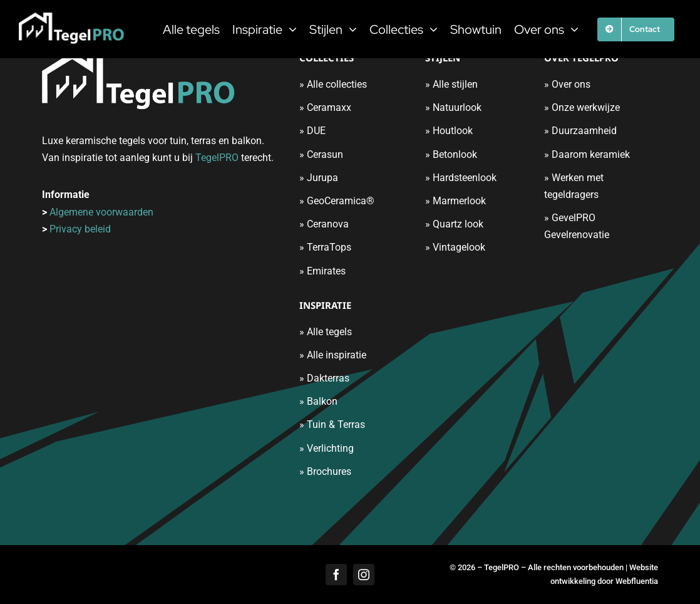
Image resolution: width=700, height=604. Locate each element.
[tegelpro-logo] (75, 17)
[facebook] (336, 575)
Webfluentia (637, 581)
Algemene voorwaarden (101, 212)
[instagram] (364, 575)
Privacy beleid (80, 229)
